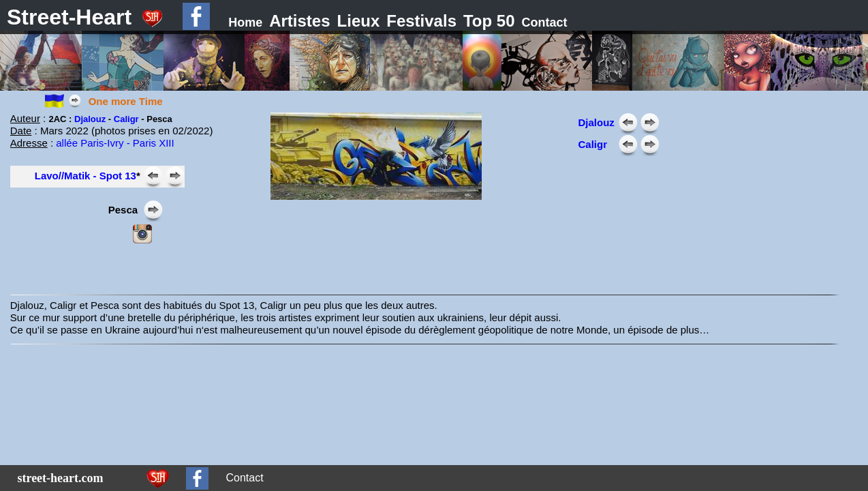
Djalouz (91, 119)
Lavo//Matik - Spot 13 (86, 176)
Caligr (126, 119)
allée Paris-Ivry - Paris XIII (115, 143)
